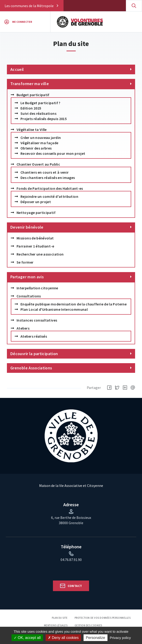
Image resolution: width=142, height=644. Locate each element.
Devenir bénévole (27, 227)
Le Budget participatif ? (41, 103)
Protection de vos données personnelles (103, 618)
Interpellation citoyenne (37, 288)
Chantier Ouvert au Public (38, 164)
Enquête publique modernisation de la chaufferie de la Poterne (74, 304)
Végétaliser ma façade (39, 143)
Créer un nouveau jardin (41, 138)
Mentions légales (56, 625)
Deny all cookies (63, 638)
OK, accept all (27, 638)
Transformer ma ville (30, 84)
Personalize (96, 638)
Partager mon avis (27, 277)
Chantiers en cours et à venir (45, 172)
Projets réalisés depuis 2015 (44, 119)
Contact (75, 586)
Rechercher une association (40, 254)
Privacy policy (120, 638)
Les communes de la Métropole (29, 6)
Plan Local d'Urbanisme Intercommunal (54, 309)
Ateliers (23, 328)
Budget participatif (33, 95)
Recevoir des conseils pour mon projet (53, 153)
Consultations (29, 296)
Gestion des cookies (88, 625)
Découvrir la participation (34, 354)
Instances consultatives (37, 320)
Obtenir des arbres (36, 148)
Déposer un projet (36, 202)
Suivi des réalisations (38, 113)
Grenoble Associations (31, 368)
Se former (25, 262)
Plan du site (60, 618)
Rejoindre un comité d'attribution (49, 196)
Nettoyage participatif (36, 213)
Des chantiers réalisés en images (48, 178)
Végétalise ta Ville (32, 129)
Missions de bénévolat (35, 238)
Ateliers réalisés (34, 336)
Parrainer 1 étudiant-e (35, 246)
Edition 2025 (31, 108)
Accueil (17, 69)
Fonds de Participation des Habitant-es (50, 188)
